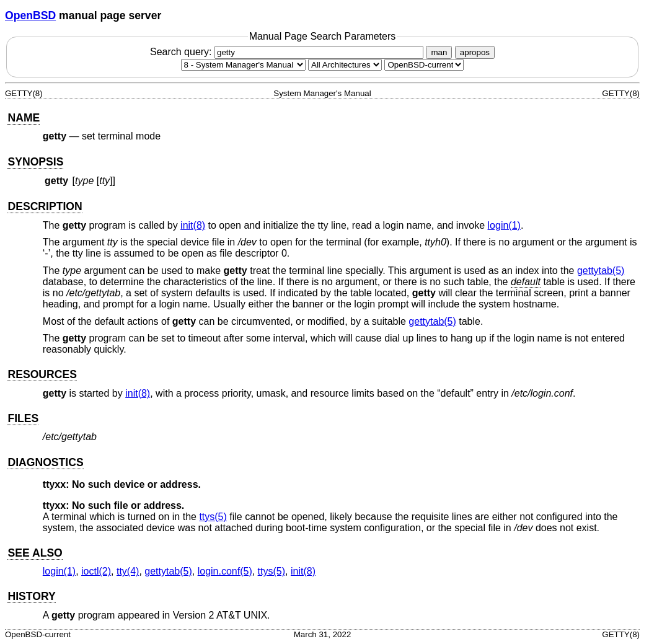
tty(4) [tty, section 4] (128, 571)
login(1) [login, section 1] (504, 225)
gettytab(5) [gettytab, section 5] (601, 271)
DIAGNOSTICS (45, 462)
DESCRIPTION (45, 206)
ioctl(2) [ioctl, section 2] (96, 571)
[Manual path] (424, 65)
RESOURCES (42, 374)
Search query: (288, 52)
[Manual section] (243, 65)
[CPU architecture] (345, 65)
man (439, 52)
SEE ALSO (35, 553)
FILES (23, 418)
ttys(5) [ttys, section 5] (213, 517)
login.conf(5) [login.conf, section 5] (225, 571)
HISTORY (31, 596)
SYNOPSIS (35, 162)
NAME (24, 118)
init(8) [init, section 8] (193, 225)
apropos (475, 52)
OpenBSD (30, 15)
